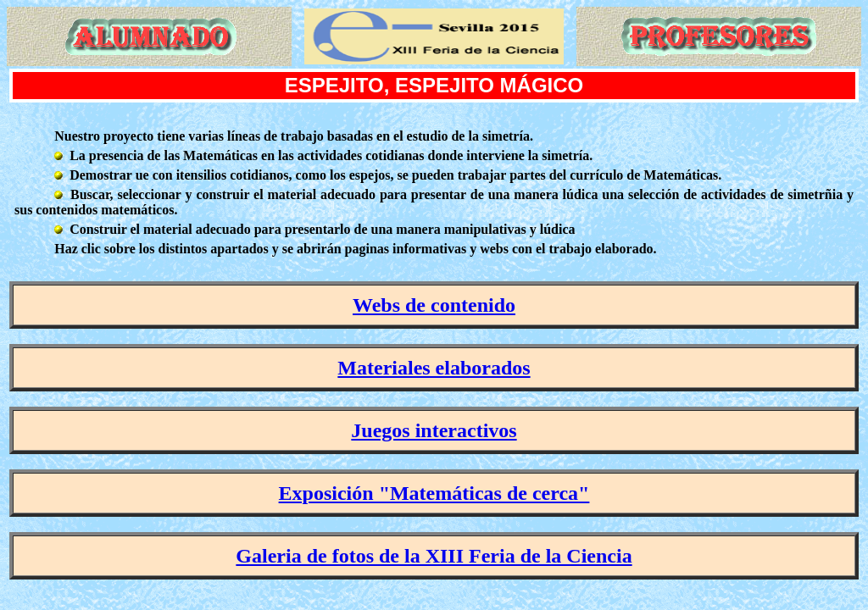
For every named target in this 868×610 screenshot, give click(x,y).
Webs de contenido (434, 305)
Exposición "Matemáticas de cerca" (434, 493)
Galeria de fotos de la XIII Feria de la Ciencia (434, 556)
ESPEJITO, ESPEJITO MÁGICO (434, 85)
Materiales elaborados (434, 368)
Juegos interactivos (434, 430)
